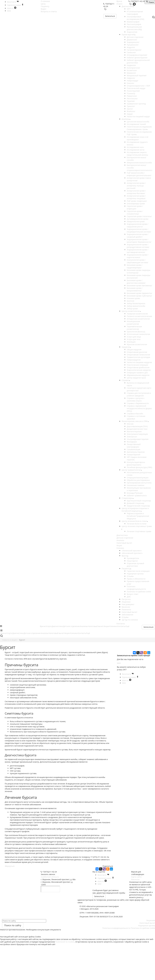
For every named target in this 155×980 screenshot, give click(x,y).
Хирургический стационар (138, 506)
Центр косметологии (131, 311)
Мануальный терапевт (137, 75)
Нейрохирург (132, 81)
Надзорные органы (135, 574)
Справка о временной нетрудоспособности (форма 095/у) (139, 408)
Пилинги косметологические (139, 316)
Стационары (127, 498)
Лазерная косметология (137, 314)
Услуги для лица (134, 337)
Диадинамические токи (137, 429)
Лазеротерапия (133, 455)
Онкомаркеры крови (136, 204)
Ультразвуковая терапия (138, 439)
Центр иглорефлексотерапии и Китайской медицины (135, 510)
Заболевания (127, 615)
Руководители (133, 558)
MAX (119, 663)
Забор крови (132, 309)
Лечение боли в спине (137, 524)
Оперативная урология (137, 352)
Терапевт (131, 101)
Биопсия (130, 301)
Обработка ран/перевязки (138, 480)
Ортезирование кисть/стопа (139, 483)
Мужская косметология (137, 344)
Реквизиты (126, 609)
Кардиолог (131, 65)
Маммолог (131, 73)
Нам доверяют (128, 604)
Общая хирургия (134, 350)
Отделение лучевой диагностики (135, 565)
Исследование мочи (136, 150)
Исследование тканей (136, 124)
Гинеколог (131, 52)
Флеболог (131, 111)
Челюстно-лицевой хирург (138, 116)
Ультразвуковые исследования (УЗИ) (135, 18)
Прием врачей (128, 35)
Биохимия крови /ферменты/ (139, 293)
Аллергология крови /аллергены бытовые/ (136, 192)
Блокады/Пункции (135, 493)
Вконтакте (128, 674)
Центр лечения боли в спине (134, 521)
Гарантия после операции (138, 571)
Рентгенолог (132, 99)
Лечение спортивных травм (139, 531)
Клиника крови (133, 298)
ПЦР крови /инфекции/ (137, 201)
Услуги (119, 4)
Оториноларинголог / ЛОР (138, 86)
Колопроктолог (133, 68)
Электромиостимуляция (137, 434)
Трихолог (131, 106)
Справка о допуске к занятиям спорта (135, 399)
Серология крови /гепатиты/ (139, 216)
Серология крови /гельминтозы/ (135, 213)
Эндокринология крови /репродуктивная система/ (138, 246)
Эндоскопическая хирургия (139, 370)
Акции (119, 545)
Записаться (110, 16)
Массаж (130, 424)
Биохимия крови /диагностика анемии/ (136, 282)
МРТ (129, 9)
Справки (126, 380)
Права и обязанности (136, 579)
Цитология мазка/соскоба (138, 122)
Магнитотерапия (134, 431)
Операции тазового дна (137, 373)
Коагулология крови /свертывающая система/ (137, 261)
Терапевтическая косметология (134, 328)
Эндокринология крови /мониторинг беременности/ (139, 241)
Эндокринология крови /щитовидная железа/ (138, 251)
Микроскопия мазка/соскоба (139, 163)
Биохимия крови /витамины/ (139, 285)
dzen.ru (127, 680)
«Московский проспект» (132, 553)
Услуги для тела (134, 339)
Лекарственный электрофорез (134, 446)
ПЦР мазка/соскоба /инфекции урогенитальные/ (139, 174)
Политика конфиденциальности (136, 588)
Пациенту (126, 568)
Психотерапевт (133, 91)
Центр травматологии (131, 470)
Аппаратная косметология (138, 319)
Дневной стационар (135, 503)
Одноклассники (130, 677)
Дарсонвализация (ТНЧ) (137, 426)
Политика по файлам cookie (139, 592)
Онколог (130, 83)
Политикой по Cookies (65, 942)
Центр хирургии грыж (136, 378)
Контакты (121, 624)
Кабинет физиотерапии (137, 58)
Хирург (130, 114)
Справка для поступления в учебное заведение (139, 394)
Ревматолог (132, 96)
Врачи (119, 1)
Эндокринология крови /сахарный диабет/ (138, 236)
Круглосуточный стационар (139, 501)
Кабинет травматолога (137, 496)
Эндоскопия (132, 32)
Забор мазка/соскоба (136, 306)
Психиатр (131, 93)
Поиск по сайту (13, 925)
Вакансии (126, 607)
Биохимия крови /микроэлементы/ (135, 289)
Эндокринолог (133, 42)
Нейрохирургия (134, 360)
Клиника (120, 548)
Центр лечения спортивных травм (137, 526)
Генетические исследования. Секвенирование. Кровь (139, 128)
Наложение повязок (135, 485)
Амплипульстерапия (136, 452)
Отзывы (130, 576)
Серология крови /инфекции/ (135, 207)
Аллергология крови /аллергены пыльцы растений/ (136, 186)
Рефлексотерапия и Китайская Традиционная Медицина (138, 516)
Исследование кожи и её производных (137, 138)
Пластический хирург (136, 88)
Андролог (131, 47)
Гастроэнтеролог (134, 50)
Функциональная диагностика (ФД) (134, 28)
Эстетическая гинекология (138, 334)
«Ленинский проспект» (132, 551)
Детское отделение (135, 37)
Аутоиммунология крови (138, 219)
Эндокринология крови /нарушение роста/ (138, 225)
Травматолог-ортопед (136, 104)
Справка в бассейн (135, 414)
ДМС (129, 597)
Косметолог (132, 70)
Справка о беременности (138, 403)
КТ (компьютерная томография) (135, 13)
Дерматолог (132, 40)
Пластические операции (137, 365)
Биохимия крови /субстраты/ (139, 296)
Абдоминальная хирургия (138, 375)
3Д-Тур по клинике (130, 620)
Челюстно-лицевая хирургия (139, 362)
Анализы (126, 119)
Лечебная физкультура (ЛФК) (139, 467)
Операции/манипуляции (138, 478)
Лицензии (126, 602)
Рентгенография (134, 24)
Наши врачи (132, 561)
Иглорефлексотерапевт (137, 55)
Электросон (132, 437)
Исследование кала (135, 147)
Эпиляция (131, 342)
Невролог (131, 78)
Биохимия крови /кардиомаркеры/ (135, 266)
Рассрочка (126, 599)
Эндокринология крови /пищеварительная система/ (139, 230)
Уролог (130, 109)
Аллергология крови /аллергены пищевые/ (136, 197)
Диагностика (127, 6)
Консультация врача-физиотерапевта (136, 463)
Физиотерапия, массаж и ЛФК (135, 421)
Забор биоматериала (136, 303)
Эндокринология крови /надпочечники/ (138, 256)
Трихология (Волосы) (136, 332)
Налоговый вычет (124, 543)
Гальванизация (133, 449)
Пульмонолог (133, 45)
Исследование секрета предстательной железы (137, 154)
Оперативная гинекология (138, 355)
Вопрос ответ (133, 594)
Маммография (133, 22)
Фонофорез (132, 442)
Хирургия (126, 347)
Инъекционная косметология (133, 323)
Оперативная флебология (138, 367)
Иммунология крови (136, 221)
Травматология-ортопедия (138, 357)
